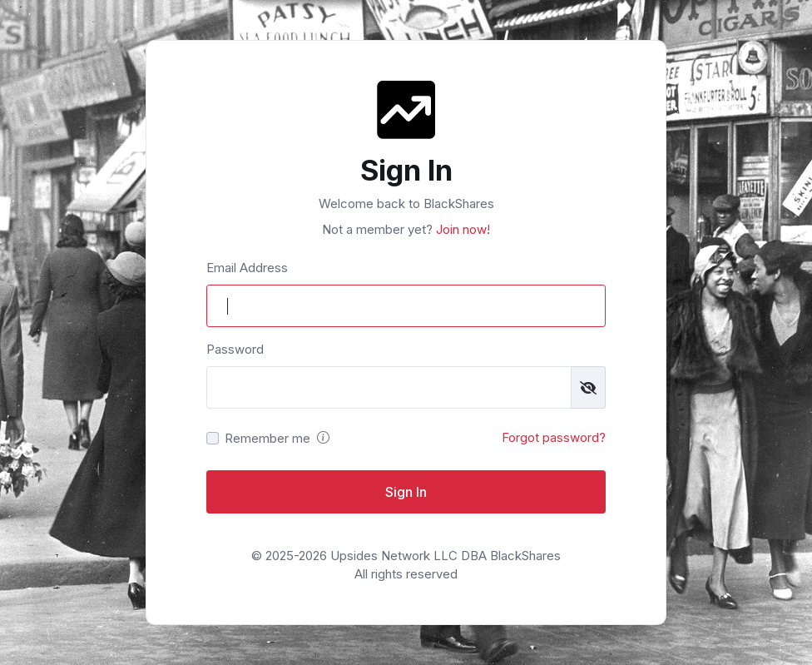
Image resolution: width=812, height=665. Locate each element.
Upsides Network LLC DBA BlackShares (446, 556)
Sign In (406, 492)
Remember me (267, 438)
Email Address (247, 268)
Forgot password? (554, 437)
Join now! (461, 229)
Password (235, 349)
